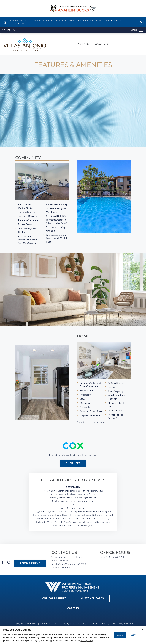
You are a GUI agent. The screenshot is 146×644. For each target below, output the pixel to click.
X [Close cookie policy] (143, 630)
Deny (133, 635)
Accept (120, 635)
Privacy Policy (87, 641)
